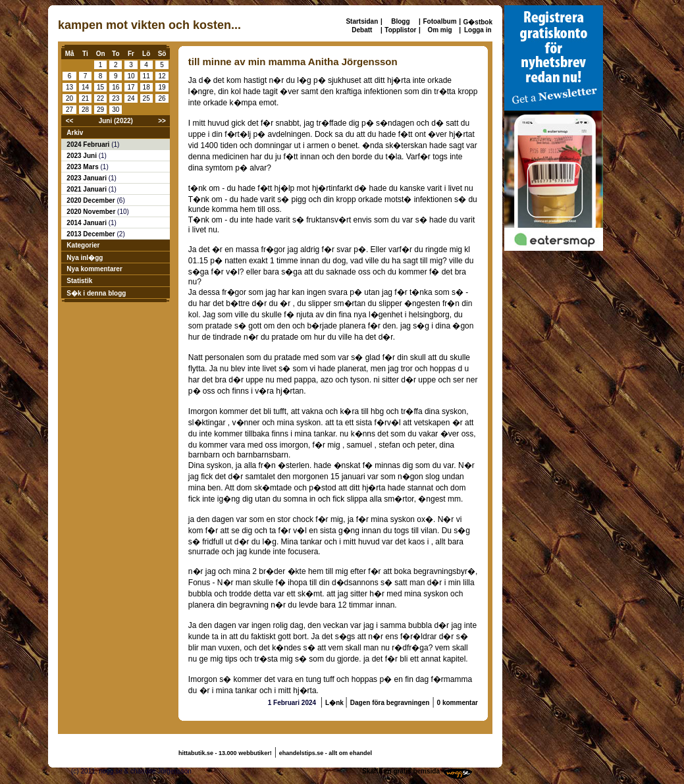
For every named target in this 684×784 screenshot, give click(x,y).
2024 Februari (89, 144)
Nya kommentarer (94, 269)
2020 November (92, 212)
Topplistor (400, 30)
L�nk (335, 703)
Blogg (400, 21)
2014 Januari (87, 223)
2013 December (92, 234)
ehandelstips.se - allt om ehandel (326, 753)
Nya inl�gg (85, 258)
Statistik (79, 281)
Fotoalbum (439, 21)
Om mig (439, 30)
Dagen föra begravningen (390, 703)
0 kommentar (458, 703)
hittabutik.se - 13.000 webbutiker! (225, 753)
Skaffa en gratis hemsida (401, 771)
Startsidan (362, 21)
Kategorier (83, 245)
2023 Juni (82, 156)
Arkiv (75, 133)
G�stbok (478, 22)
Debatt (362, 30)
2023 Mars (83, 167)
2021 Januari (87, 189)
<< (70, 121)
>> (162, 121)
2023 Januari (87, 178)
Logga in (478, 30)
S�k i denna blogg (96, 293)
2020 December (92, 200)
